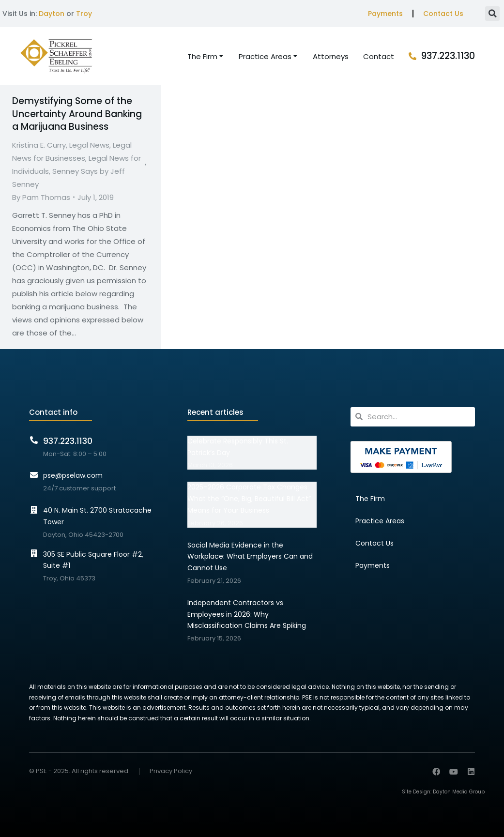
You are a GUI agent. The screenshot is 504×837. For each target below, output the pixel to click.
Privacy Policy (171, 771)
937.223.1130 (448, 56)
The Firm (370, 499)
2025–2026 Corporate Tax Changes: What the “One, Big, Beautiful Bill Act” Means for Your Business (249, 499)
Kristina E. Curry (39, 145)
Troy (84, 14)
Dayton (52, 14)
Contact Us (443, 14)
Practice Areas (380, 521)
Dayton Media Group (459, 792)
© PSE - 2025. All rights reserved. (79, 771)
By (41, 197)
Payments (385, 14)
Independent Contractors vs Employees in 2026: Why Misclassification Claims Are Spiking (247, 614)
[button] (492, 14)
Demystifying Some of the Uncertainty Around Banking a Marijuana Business (77, 114)
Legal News (89, 145)
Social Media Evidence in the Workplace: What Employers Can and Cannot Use (250, 557)
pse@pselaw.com (73, 475)
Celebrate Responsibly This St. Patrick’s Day (238, 447)
